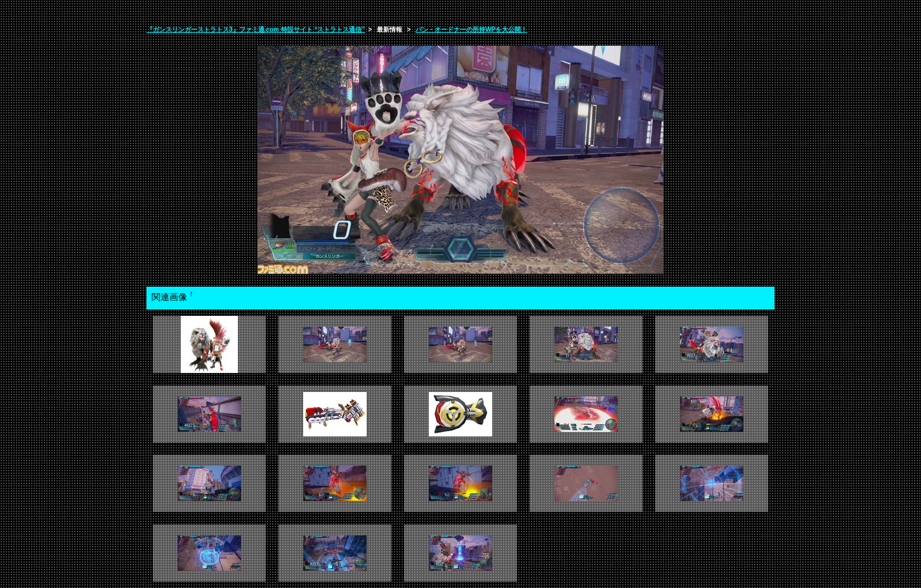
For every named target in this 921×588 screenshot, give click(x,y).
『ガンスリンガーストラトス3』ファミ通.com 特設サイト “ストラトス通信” (256, 29)
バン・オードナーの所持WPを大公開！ (471, 29)
